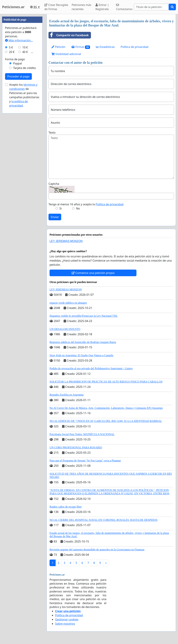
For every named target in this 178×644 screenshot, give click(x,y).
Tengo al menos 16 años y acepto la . (86, 204)
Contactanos (124, 7)
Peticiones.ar (13, 7)
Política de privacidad (135, 47)
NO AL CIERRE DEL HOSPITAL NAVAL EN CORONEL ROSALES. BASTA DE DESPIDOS (104, 520)
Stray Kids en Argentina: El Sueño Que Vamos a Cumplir (81, 355)
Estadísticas (105, 47)
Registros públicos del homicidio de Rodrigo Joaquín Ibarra (83, 342)
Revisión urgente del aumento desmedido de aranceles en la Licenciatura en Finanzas (97, 550)
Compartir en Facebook (69, 35)
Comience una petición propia (93, 273)
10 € (25, 47)
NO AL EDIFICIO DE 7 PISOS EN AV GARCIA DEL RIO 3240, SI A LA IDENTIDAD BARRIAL (106, 421)
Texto (52, 133)
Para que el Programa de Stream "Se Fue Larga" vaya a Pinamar (85, 461)
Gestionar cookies (67, 619)
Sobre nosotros (65, 624)
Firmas (81, 47)
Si (61, 208)
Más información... (19, 40)
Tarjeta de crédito (25, 68)
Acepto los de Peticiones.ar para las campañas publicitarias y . (24, 95)
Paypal (18, 63)
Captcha (54, 184)
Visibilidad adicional (66, 54)
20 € (12, 52)
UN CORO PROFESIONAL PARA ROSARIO (76, 447)
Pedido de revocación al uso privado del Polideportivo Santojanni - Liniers (91, 368)
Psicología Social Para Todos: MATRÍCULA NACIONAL (82, 434)
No (78, 208)
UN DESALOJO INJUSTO (65, 329)
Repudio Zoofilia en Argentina (67, 395)
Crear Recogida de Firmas (56, 7)
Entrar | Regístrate (102, 7)
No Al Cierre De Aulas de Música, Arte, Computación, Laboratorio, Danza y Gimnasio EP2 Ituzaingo (106, 408)
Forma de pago (15, 59)
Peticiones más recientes (81, 7)
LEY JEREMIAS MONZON (66, 241)
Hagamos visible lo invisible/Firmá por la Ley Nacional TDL (84, 316)
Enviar (55, 217)
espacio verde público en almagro (68, 303)
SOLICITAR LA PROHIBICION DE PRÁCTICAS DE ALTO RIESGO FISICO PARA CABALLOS (106, 382)
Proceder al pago (18, 76)
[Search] (151, 7)
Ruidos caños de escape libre (66, 507)
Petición (58, 47)
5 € (11, 47)
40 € (25, 52)
